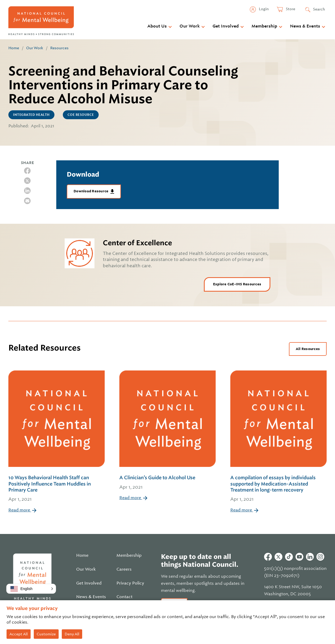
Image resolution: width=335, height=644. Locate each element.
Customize (46, 634)
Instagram (320, 557)
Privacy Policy (130, 583)
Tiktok (289, 557)
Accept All (19, 634)
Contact (124, 597)
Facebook (268, 557)
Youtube (299, 557)
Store (290, 9)
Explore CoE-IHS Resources (237, 284)
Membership (264, 26)
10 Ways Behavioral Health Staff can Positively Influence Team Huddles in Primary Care (57, 489)
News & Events (305, 26)
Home (14, 48)
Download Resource (91, 191)
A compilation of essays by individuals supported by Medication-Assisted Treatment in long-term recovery (278, 489)
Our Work (190, 26)
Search (319, 9)
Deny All (72, 634)
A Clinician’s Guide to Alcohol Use (167, 483)
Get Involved (226, 26)
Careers (124, 569)
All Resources (308, 349)
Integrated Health (31, 115)
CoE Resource (81, 115)
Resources (59, 48)
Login (263, 9)
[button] (31, 589)
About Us (157, 26)
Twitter (278, 557)
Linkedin (310, 557)
